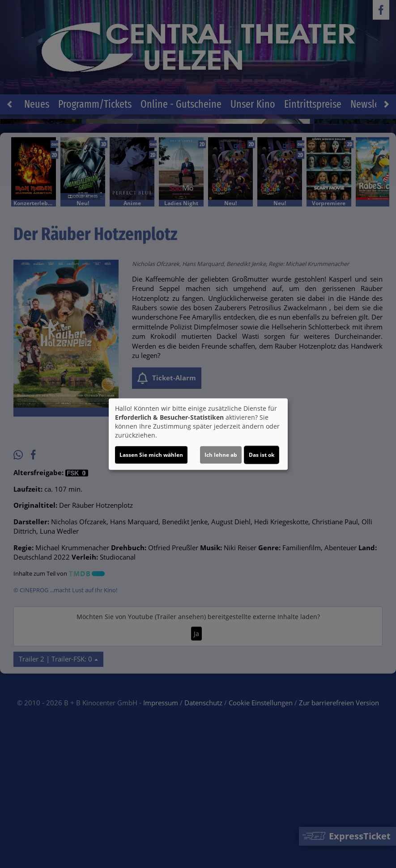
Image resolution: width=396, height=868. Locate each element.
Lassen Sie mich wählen (151, 455)
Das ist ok (262, 455)
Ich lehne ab (221, 455)
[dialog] (198, 434)
